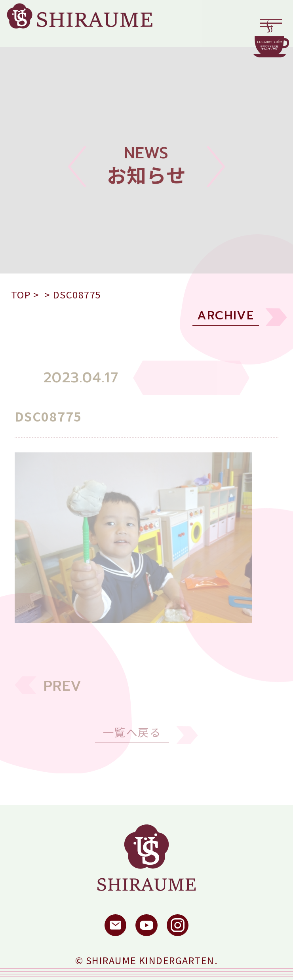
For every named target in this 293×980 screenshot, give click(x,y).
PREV (63, 692)
